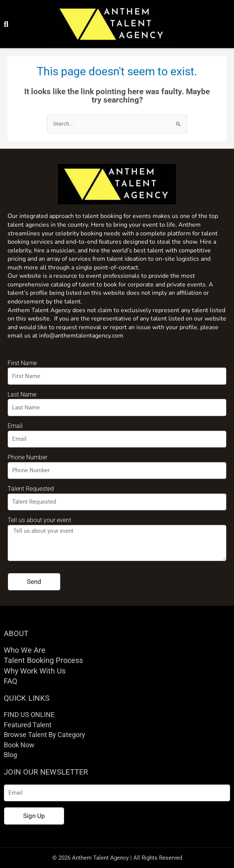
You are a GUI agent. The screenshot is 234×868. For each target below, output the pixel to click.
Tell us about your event (39, 520)
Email (15, 426)
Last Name (22, 394)
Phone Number (27, 457)
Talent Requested (31, 489)
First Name (22, 363)
